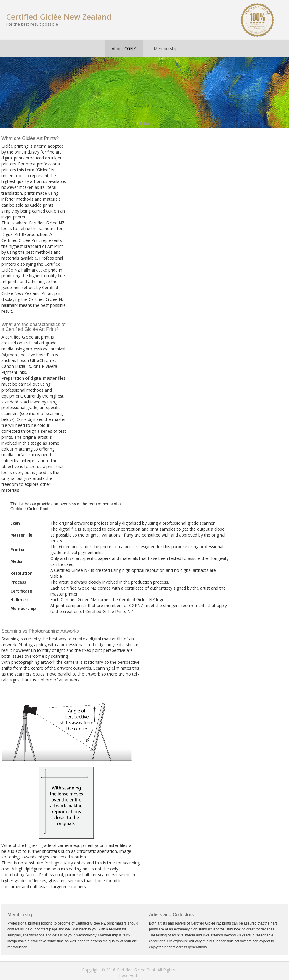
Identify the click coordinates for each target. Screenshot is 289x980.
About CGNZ (124, 48)
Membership (166, 48)
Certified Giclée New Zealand (59, 17)
